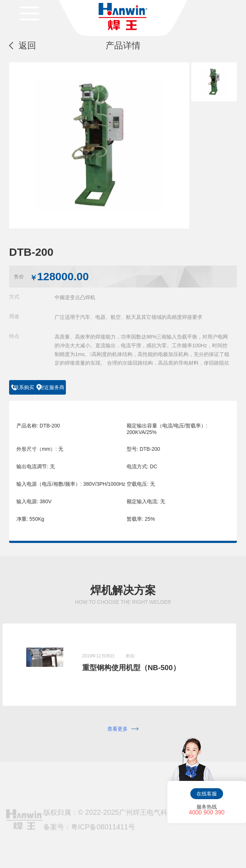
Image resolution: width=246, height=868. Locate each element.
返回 (27, 46)
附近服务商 (88, 387)
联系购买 (33, 387)
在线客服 (207, 794)
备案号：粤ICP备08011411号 (89, 817)
